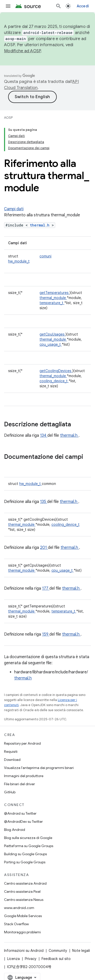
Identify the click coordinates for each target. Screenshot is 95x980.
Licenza (13, 959)
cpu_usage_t (51, 344)
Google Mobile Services (23, 916)
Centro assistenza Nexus (24, 900)
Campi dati (14, 209)
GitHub (10, 792)
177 (46, 588)
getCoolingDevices (56, 371)
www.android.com (19, 908)
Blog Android (15, 830)
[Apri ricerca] (59, 6)
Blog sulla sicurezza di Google (28, 838)
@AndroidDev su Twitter (23, 821)
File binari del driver (20, 784)
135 (44, 502)
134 (44, 435)
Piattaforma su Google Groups (29, 846)
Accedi (83, 6)
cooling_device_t (54, 381)
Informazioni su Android (24, 951)
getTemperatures (54, 293)
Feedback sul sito (56, 959)
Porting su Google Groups (25, 862)
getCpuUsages (52, 334)
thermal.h (41, 225)
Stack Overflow (16, 924)
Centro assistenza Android (25, 883)
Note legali (81, 951)
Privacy (31, 959)
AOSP (8, 118)
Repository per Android (22, 743)
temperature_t (52, 303)
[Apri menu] (8, 6)
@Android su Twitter (20, 813)
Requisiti (11, 751)
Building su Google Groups (25, 854)
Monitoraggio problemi (22, 932)
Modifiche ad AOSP (22, 51)
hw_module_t (19, 261)
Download (12, 760)
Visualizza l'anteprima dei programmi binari (39, 768)
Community (58, 951)
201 (44, 548)
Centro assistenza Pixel (22, 891)
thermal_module (53, 298)
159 (46, 634)
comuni (45, 256)
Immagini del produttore (24, 776)
